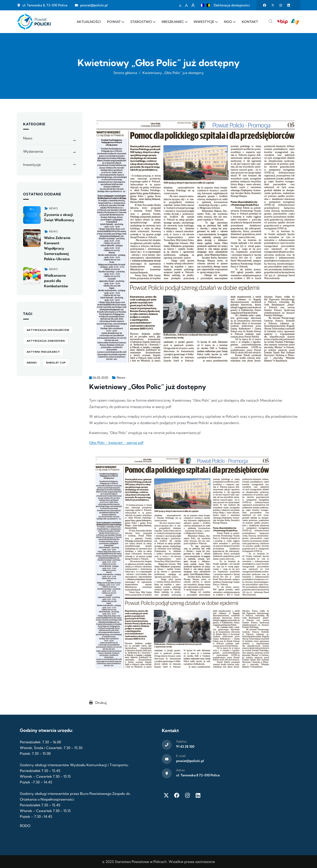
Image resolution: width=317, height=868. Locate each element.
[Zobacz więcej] (32, 215)
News (121, 377)
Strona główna (125, 73)
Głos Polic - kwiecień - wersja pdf (116, 443)
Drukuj (98, 703)
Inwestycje (32, 165)
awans (32, 363)
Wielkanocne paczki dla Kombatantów (56, 281)
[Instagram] (187, 795)
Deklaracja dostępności (232, 5)
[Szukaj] (271, 22)
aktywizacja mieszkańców (48, 330)
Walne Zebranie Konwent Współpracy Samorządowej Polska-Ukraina (57, 248)
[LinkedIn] (198, 795)
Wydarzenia (33, 151)
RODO (25, 826)
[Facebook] (177, 795)
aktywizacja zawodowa (46, 341)
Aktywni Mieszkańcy (43, 352)
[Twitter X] (166, 795)
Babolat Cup (56, 363)
